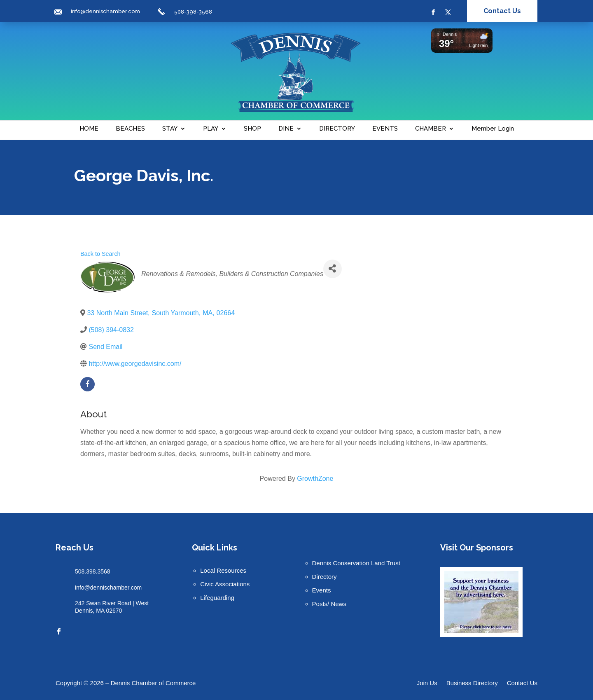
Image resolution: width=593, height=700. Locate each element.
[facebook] (88, 384)
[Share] (333, 269)
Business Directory (472, 683)
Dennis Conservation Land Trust (356, 563)
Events (322, 590)
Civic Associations (225, 584)
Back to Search (100, 254)
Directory (325, 577)
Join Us (427, 683)
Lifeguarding (217, 598)
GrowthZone (315, 479)
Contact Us (502, 11)
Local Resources (223, 570)
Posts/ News (329, 604)
